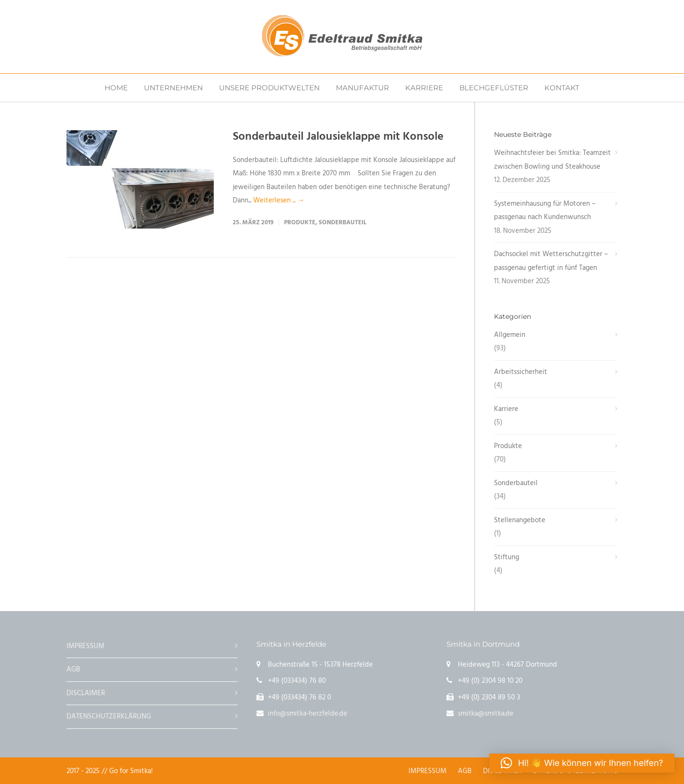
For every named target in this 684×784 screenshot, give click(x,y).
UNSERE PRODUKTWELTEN (269, 88)
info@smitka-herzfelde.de (308, 714)
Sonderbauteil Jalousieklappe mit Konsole (338, 137)
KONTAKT (562, 88)
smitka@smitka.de (486, 714)
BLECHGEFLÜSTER (494, 88)
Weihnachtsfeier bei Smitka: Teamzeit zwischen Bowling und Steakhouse (552, 160)
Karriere (506, 409)
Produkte (300, 223)
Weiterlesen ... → (279, 201)
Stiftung (507, 557)
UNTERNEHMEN (173, 88)
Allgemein (510, 335)
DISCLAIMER (86, 693)
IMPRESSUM (85, 646)
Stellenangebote (520, 520)
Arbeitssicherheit (521, 372)
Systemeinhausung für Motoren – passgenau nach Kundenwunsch (545, 211)
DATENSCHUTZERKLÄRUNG (109, 717)
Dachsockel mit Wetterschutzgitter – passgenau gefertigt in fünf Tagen (551, 261)
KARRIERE (424, 88)
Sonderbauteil (342, 223)
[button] (582, 763)
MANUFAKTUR (362, 88)
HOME (116, 88)
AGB (73, 669)
